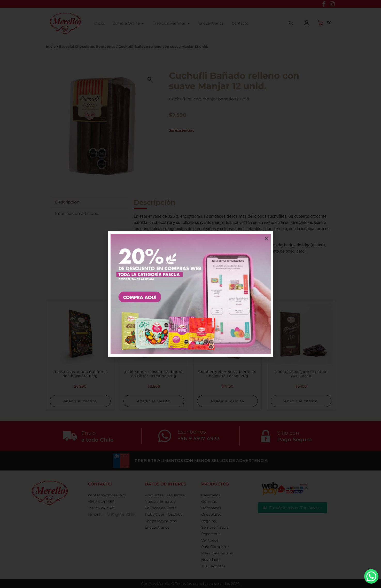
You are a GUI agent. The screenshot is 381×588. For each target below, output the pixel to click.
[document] (190, 294)
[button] (266, 238)
